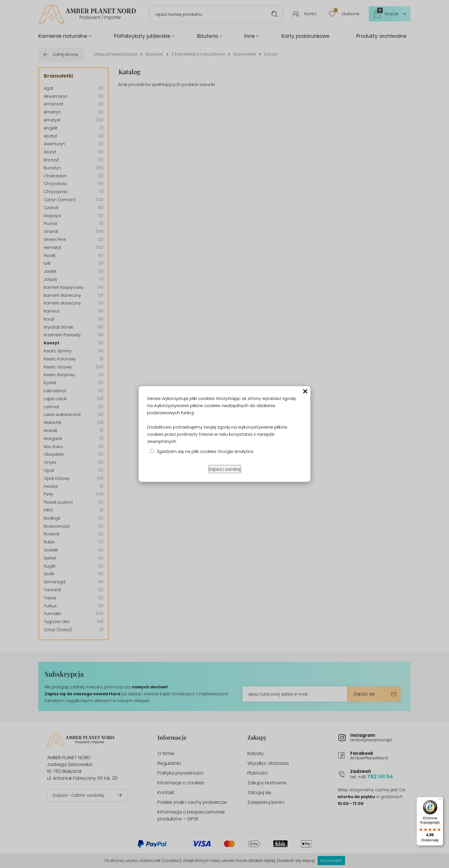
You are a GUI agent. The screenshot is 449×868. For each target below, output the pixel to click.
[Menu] (440, 800)
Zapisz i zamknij (225, 469)
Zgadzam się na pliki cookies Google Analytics (205, 451)
